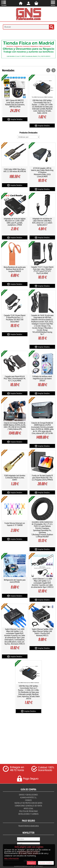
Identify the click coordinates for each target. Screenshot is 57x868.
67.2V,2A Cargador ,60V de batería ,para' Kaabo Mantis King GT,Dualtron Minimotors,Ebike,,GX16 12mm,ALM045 (42, 172)
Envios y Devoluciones (28, 795)
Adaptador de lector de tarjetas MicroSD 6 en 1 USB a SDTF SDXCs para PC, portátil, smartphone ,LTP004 (15, 222)
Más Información (12, 858)
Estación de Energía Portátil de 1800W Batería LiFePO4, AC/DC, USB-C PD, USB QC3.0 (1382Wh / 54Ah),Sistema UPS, (15, 426)
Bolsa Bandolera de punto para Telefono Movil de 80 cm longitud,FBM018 (15, 269)
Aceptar (31, 863)
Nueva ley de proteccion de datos (28, 803)
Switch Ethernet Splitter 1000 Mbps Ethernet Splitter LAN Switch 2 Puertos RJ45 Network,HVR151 (42, 632)
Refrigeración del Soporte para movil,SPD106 (15, 581)
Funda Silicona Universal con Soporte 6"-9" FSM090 (15, 524)
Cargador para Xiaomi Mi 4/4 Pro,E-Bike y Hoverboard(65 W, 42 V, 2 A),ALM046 (15, 378)
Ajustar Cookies (46, 863)
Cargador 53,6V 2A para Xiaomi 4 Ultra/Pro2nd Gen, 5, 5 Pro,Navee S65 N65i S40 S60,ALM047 (15, 318)
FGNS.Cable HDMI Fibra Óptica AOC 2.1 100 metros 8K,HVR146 (15, 170)
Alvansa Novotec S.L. (28, 797)
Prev (48, 70)
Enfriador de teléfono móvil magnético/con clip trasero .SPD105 (42, 378)
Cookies (28, 800)
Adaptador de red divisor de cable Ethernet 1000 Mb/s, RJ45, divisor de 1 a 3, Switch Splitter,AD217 (42, 222)
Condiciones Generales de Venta (28, 806)
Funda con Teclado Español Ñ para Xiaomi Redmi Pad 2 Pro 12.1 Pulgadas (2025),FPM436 (42, 478)
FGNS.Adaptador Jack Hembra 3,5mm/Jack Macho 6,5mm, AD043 (15, 478)
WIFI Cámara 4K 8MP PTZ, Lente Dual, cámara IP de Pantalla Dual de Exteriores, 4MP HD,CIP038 (15, 103)
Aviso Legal (28, 808)
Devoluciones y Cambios (28, 814)
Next (53, 70)
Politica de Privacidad (28, 811)
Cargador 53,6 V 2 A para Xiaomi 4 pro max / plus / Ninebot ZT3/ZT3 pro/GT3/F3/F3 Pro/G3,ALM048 (42, 270)
